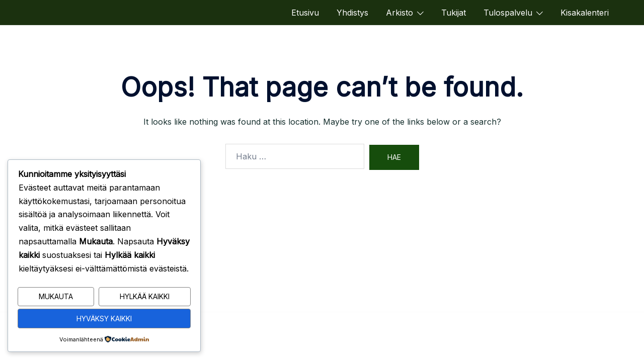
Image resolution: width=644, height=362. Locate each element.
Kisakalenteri (585, 13)
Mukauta (56, 297)
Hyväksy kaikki (104, 319)
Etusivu (305, 13)
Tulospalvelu (508, 13)
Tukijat (454, 13)
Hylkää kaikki (145, 297)
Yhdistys (352, 13)
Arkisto (399, 13)
